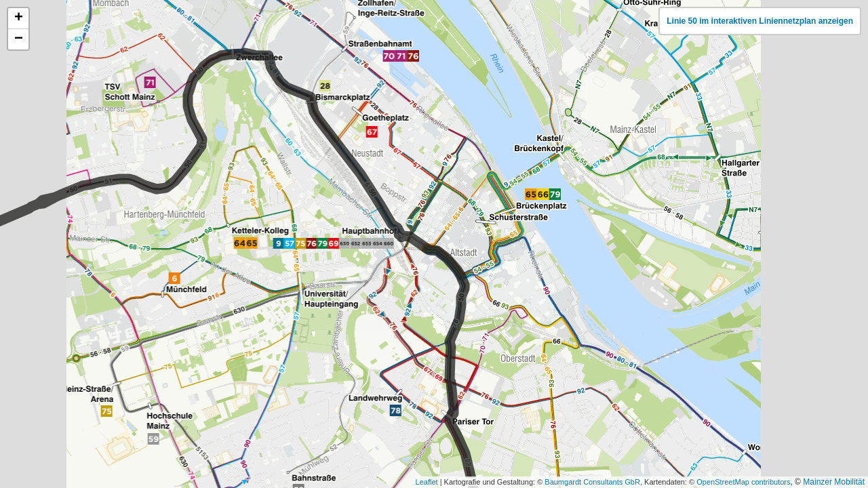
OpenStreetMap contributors (743, 482)
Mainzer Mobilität (834, 482)
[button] (18, 19)
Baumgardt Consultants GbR (592, 482)
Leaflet (427, 482)
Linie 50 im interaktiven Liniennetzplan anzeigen (760, 21)
